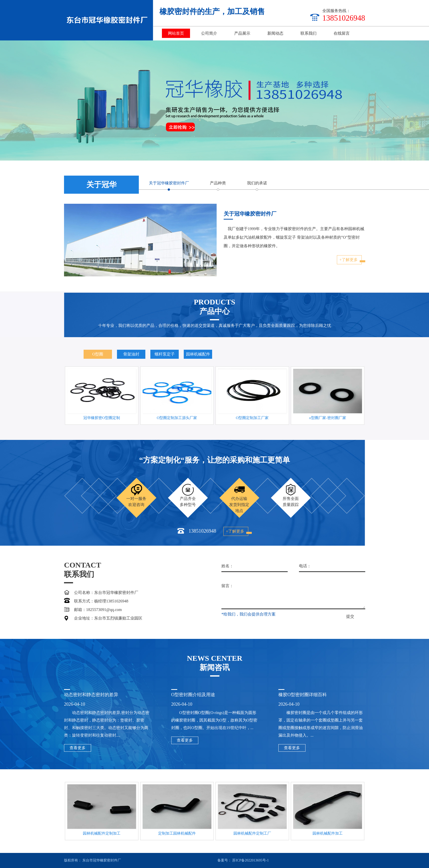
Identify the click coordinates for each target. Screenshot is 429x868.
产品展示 (242, 33)
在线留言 (342, 33)
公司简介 (209, 33)
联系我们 (309, 33)
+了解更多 (125, 260)
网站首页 (176, 33)
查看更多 (185, 824)
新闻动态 (275, 33)
